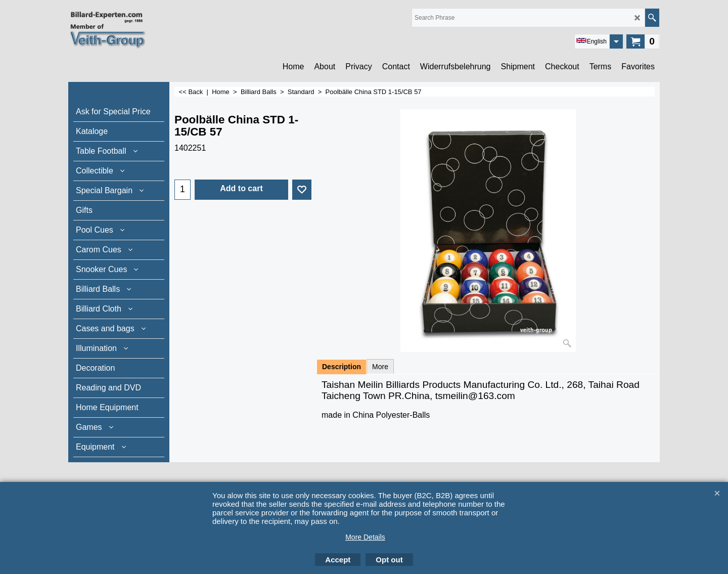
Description (342, 367)
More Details (365, 537)
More (380, 367)
